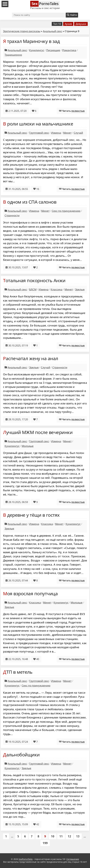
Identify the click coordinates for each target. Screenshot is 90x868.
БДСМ (33, 289)
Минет (67, 133)
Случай (78, 133)
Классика (57, 289)
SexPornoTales (26, 859)
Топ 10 (57, 24)
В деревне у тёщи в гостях (31, 515)
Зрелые (80, 289)
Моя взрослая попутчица (30, 594)
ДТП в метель (18, 672)
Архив (68, 24)
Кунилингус (37, 50)
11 (61, 836)
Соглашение (73, 859)
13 (78, 836)
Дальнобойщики (21, 755)
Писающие (53, 50)
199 (45, 843)
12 (69, 836)
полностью (78, 111)
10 (53, 836)
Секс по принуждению (66, 211)
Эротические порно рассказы (22, 31)
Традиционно (13, 55)
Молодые (28, 446)
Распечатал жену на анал (31, 358)
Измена (56, 133)
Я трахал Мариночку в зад (31, 41)
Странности (12, 215)
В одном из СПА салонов (30, 202)
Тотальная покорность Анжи (34, 280)
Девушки (81, 24)
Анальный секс (52, 31)
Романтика (69, 50)
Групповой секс (39, 133)
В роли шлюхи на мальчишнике (38, 124)
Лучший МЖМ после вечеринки (38, 432)
